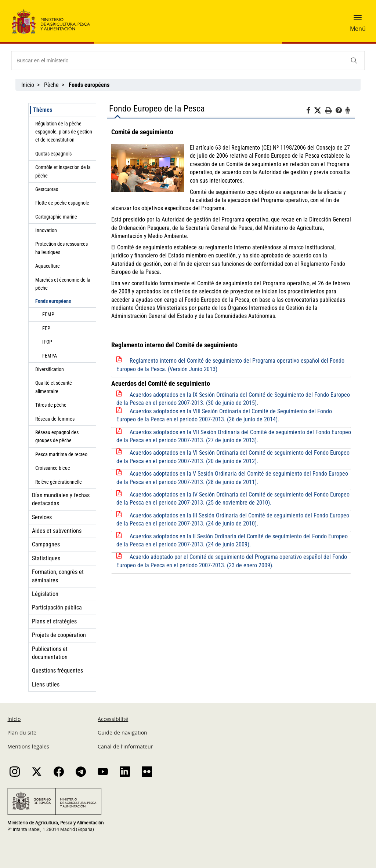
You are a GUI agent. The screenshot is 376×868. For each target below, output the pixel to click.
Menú (358, 29)
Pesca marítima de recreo (61, 454)
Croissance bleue (53, 468)
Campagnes (46, 544)
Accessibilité (113, 719)
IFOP (47, 342)
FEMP (48, 314)
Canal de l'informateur (125, 746)
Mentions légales (28, 746)
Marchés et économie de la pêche (63, 284)
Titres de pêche (51, 405)
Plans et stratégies (54, 621)
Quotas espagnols (53, 154)
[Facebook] (310, 111)
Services (42, 517)
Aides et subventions (57, 531)
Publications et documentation (50, 653)
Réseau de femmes (55, 419)
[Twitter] (319, 111)
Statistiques (46, 558)
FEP (46, 328)
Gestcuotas (47, 189)
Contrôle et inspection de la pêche (63, 171)
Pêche (51, 85)
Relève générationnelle (59, 482)
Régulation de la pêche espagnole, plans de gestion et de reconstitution (64, 132)
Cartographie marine (56, 217)
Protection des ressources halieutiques (62, 248)
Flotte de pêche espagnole (62, 203)
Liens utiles (46, 684)
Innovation (46, 230)
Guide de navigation (122, 733)
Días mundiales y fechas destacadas (61, 499)
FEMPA (50, 356)
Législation (45, 594)
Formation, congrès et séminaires (58, 576)
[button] (358, 20)
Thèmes (43, 110)
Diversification (50, 369)
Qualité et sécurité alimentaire (54, 387)
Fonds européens (53, 301)
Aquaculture (48, 266)
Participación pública (57, 607)
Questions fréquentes (57, 671)
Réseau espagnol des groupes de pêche (57, 436)
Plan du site (22, 733)
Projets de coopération (59, 635)
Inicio (28, 85)
